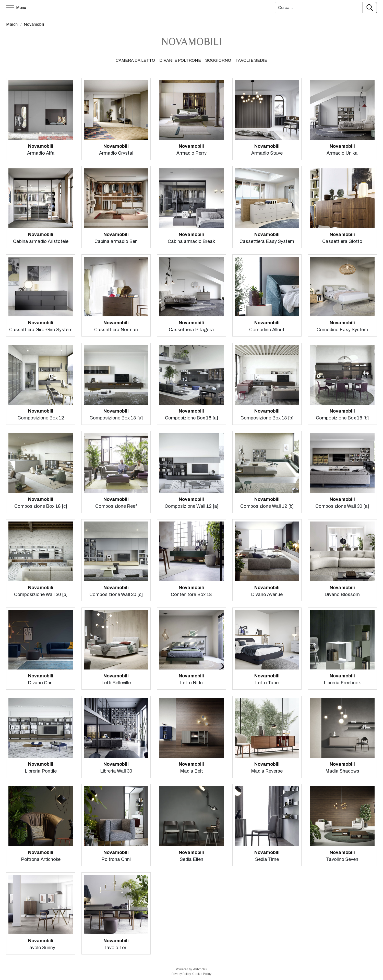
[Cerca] (319, 8)
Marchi (12, 24)
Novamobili (34, 24)
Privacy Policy (181, 974)
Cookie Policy (202, 974)
